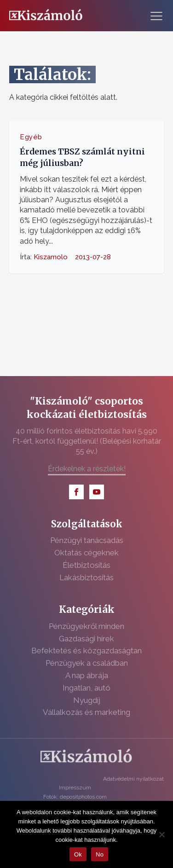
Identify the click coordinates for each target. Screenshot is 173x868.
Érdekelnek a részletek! (87, 469)
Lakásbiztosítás (86, 577)
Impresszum (75, 788)
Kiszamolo (51, 257)
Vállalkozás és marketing (86, 712)
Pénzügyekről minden (86, 626)
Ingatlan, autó (86, 688)
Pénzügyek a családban (87, 663)
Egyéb (31, 137)
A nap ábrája (87, 675)
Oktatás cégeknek (86, 553)
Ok (78, 854)
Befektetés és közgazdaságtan (86, 651)
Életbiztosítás (86, 565)
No (100, 854)
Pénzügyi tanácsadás (87, 540)
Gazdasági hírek (86, 639)
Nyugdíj (87, 700)
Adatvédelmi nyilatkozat (133, 779)
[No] (161, 834)
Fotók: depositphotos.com (75, 797)
